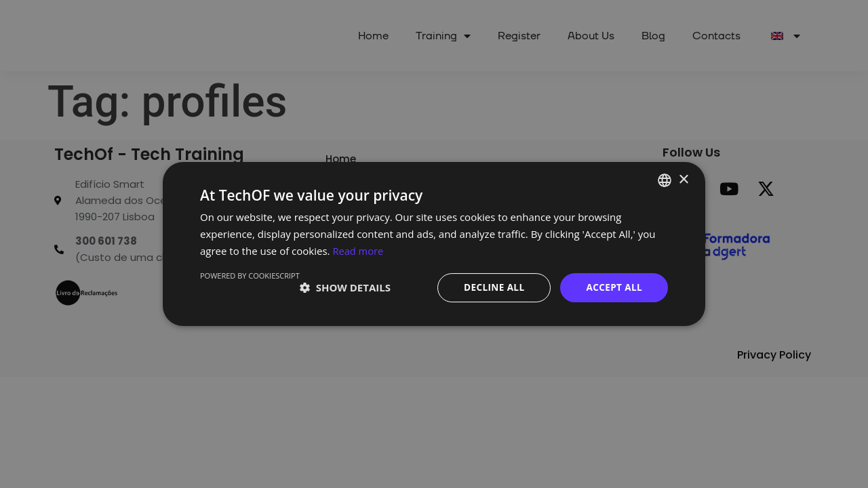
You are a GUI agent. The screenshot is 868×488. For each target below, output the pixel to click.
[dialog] (434, 244)
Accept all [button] (613, 287)
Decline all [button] (491, 287)
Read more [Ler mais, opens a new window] (358, 250)
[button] (345, 287)
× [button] (683, 179)
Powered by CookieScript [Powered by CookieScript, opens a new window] (250, 275)
